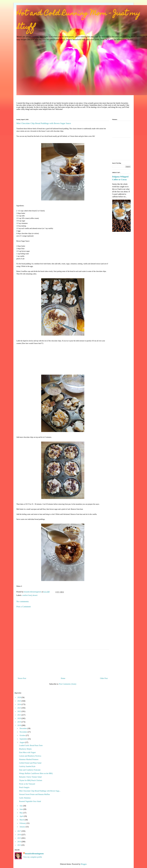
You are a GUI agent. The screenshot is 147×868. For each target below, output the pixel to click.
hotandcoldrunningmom (34, 854)
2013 (19, 845)
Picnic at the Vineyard (27, 784)
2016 (19, 835)
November (24, 732)
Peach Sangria (24, 787)
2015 (19, 838)
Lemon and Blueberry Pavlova (30, 756)
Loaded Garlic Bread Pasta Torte (31, 745)
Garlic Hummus (25, 798)
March (22, 820)
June (21, 809)
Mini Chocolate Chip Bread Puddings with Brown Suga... (40, 791)
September (24, 739)
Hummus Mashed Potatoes (29, 759)
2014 (19, 842)
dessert (35, 595)
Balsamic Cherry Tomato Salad (30, 777)
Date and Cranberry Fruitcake (30, 770)
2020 (19, 718)
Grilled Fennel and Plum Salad (30, 763)
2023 (19, 708)
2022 (19, 711)
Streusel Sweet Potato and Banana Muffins (35, 794)
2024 (19, 704)
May (21, 813)
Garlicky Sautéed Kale (27, 766)
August (22, 742)
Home (63, 678)
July (21, 806)
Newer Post (22, 678)
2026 (19, 697)
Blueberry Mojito (25, 749)
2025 (19, 701)
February (23, 823)
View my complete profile (33, 857)
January (23, 827)
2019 (19, 722)
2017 (19, 831)
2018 (19, 725)
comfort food (27, 595)
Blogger (84, 864)
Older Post (104, 678)
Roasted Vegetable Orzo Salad (30, 801)
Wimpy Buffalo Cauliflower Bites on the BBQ (36, 773)
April (22, 816)
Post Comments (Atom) (68, 684)
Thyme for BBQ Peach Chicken (31, 780)
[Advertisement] (63, 360)
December (23, 728)
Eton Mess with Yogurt (27, 752)
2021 (19, 715)
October (23, 735)
